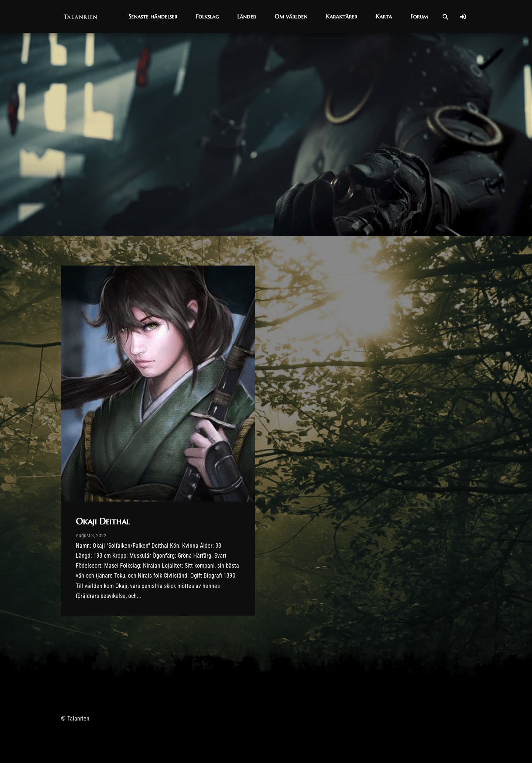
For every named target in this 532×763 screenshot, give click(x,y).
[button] (153, 16)
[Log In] (463, 17)
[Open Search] (445, 17)
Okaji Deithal (103, 521)
